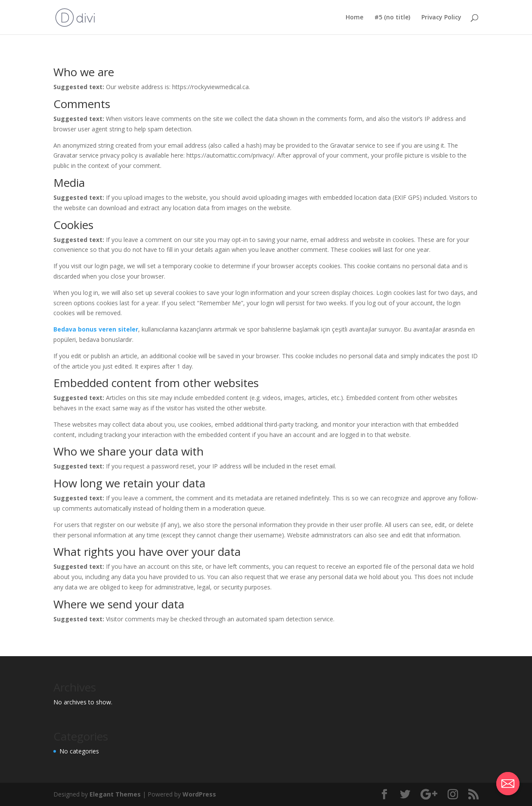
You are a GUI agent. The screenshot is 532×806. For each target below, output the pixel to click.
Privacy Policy (441, 18)
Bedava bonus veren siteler (96, 329)
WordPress (199, 794)
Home (354, 18)
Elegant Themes (115, 794)
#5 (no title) (392, 18)
